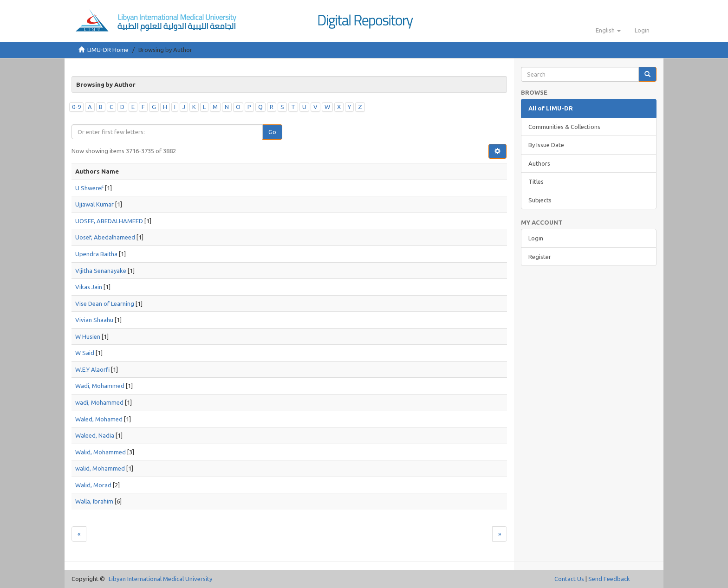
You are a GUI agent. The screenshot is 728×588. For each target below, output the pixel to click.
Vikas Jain (89, 287)
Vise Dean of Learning (105, 304)
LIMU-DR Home (108, 50)
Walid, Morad (93, 485)
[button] (608, 30)
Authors (539, 163)
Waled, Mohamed (99, 419)
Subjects (540, 200)
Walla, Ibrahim (94, 501)
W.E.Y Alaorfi (92, 369)
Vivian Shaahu (94, 320)
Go (272, 132)
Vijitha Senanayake (101, 271)
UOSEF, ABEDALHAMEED (109, 221)
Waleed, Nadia (95, 435)
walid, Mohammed (100, 468)
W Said (85, 353)
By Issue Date (546, 145)
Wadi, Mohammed (100, 386)
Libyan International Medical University (160, 579)
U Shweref (89, 188)
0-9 (76, 107)
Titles (536, 181)
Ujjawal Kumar (94, 204)
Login (536, 238)
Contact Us (569, 579)
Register (540, 257)
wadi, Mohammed (99, 402)
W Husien (88, 336)
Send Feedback (609, 579)
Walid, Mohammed (101, 452)
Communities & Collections (564, 127)
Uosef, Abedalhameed (105, 237)
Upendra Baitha (96, 254)
